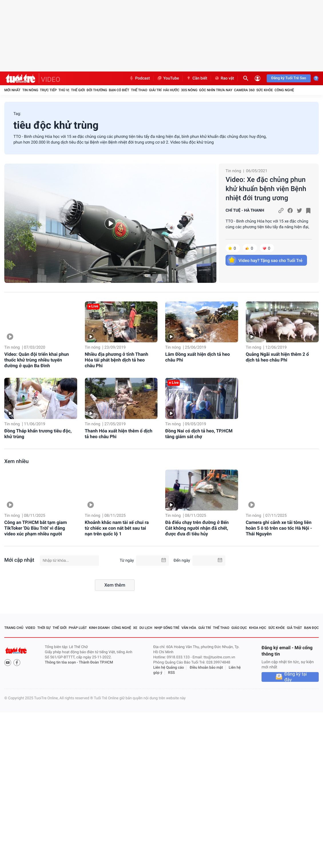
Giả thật (295, 628)
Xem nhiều (16, 461)
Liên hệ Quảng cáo (169, 668)
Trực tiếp (48, 90)
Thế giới (78, 90)
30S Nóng (189, 90)
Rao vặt (224, 78)
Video (30, 628)
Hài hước (171, 90)
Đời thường (97, 90)
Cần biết (197, 78)
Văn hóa (189, 628)
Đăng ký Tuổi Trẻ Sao (289, 78)
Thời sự (44, 628)
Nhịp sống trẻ (167, 628)
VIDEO (51, 80)
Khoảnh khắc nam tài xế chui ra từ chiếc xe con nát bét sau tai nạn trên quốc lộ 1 (117, 528)
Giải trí (155, 90)
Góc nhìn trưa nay (216, 90)
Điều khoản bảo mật (206, 668)
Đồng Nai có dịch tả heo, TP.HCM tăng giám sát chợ (199, 434)
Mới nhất (12, 90)
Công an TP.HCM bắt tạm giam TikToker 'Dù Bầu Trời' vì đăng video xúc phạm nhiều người (36, 528)
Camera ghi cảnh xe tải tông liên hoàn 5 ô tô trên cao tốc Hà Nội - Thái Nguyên (279, 528)
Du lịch (146, 628)
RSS (172, 673)
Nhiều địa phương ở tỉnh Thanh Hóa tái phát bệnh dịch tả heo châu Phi (117, 360)
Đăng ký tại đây (296, 677)
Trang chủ (14, 628)
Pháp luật (78, 628)
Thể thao (139, 90)
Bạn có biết (119, 90)
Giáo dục (239, 628)
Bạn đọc (311, 628)
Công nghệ (284, 90)
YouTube (168, 78)
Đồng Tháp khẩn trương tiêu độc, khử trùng (38, 434)
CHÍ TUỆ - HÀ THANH (245, 210)
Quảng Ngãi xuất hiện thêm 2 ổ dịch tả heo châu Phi (277, 357)
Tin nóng (30, 90)
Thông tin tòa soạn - (62, 663)
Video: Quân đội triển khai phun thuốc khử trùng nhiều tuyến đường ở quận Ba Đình (37, 360)
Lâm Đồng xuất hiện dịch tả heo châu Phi (198, 357)
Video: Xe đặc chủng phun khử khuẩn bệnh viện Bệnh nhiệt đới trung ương (266, 189)
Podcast (139, 78)
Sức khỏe (265, 90)
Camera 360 (244, 90)
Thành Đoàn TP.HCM (96, 663)
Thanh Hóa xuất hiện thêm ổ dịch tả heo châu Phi (119, 434)
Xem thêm (115, 585)
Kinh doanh (99, 628)
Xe (135, 628)
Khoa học (258, 628)
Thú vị (64, 90)
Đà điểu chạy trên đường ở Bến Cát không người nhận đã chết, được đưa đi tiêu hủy (197, 528)
